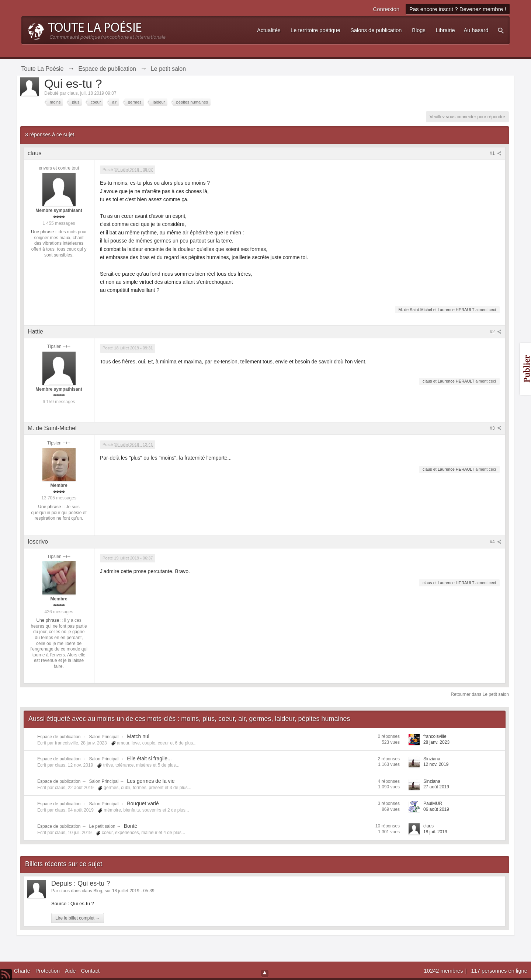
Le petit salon (102, 826)
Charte (22, 971)
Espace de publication (59, 737)
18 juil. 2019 (435, 832)
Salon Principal (104, 737)
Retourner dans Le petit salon (480, 694)
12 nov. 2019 (436, 764)
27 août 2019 (436, 787)
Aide (70, 971)
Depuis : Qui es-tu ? (81, 883)
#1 (496, 153)
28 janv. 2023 (436, 742)
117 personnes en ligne (499, 971)
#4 (496, 542)
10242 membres (444, 971)
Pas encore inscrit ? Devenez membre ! (458, 9)
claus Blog (92, 891)
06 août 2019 (436, 809)
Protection (48, 971)
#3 (496, 428)
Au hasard (476, 30)
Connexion (386, 9)
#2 (496, 332)
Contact (91, 971)
